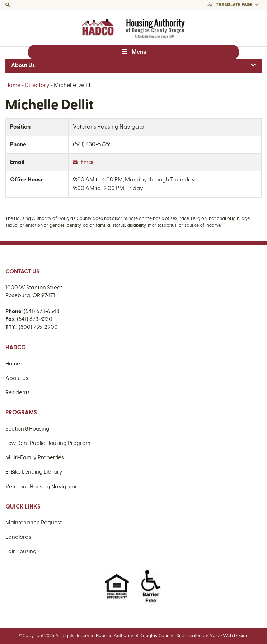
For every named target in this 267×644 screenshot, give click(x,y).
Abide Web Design (229, 636)
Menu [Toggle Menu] (133, 52)
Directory (37, 86)
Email (84, 162)
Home (13, 86)
